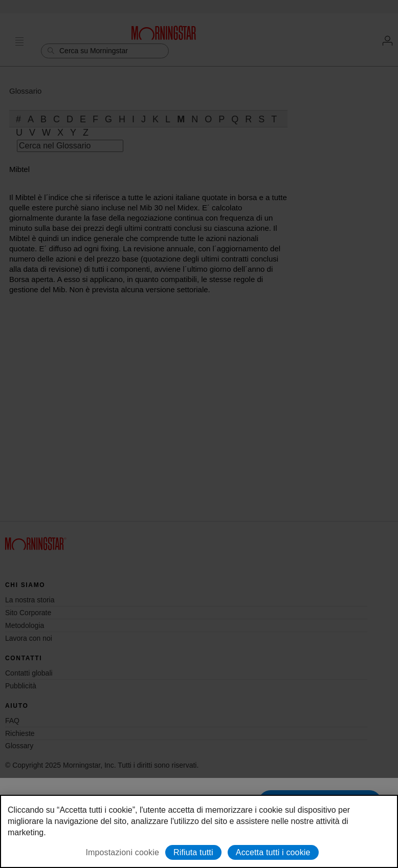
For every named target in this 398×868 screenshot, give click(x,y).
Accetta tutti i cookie (273, 852)
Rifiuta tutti (193, 852)
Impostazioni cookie (122, 852)
